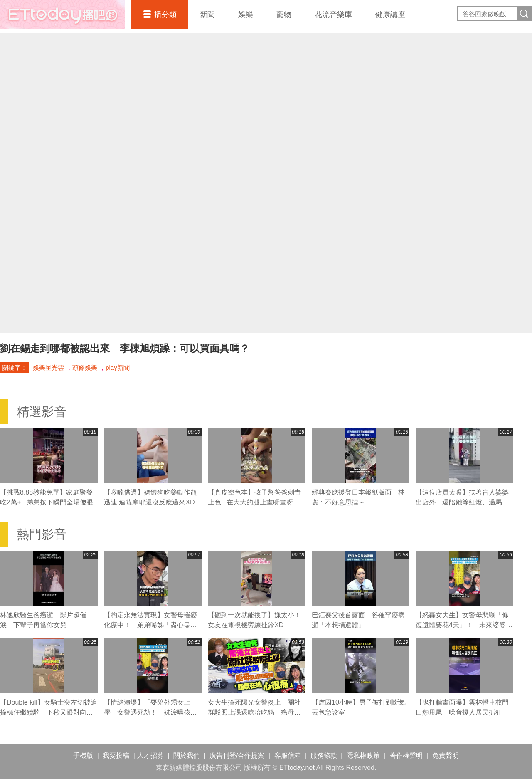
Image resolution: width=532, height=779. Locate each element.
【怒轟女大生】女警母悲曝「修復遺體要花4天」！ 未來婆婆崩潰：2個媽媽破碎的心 (464, 625)
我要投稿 (116, 756)
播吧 (62, 15)
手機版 (83, 756)
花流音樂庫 (333, 15)
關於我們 (187, 756)
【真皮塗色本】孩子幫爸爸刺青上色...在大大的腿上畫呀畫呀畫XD (254, 502)
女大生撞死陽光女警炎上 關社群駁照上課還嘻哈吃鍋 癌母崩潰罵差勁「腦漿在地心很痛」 (254, 712)
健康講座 (390, 15)
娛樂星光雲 (48, 367)
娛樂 (246, 15)
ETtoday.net (297, 768)
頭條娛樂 (85, 367)
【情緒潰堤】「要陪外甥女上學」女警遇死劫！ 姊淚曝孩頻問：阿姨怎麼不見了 (150, 712)
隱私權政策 (363, 756)
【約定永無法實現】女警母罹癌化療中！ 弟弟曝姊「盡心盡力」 (150, 625)
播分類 (165, 15)
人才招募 (150, 756)
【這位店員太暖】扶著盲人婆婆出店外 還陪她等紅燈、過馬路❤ (462, 502)
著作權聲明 (406, 756)
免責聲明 (446, 756)
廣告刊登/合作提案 (237, 756)
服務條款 (324, 756)
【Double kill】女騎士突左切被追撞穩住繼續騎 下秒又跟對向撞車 (49, 712)
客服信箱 (288, 756)
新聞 (207, 15)
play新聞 (118, 367)
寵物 (284, 15)
